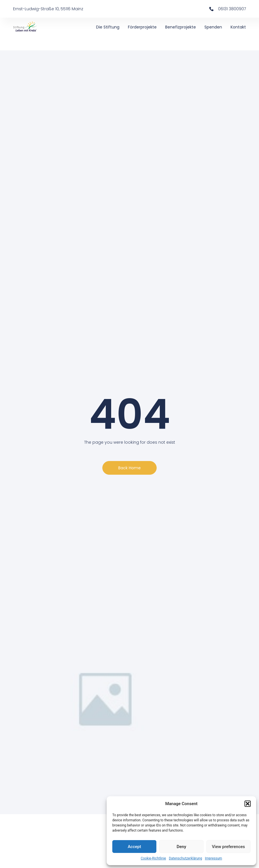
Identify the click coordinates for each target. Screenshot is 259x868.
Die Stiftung (108, 27)
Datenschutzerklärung (186, 858)
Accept (134, 847)
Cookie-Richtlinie (153, 858)
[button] (248, 804)
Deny (181, 847)
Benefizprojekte (181, 27)
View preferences (228, 847)
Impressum (214, 858)
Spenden (213, 27)
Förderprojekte (142, 27)
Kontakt (238, 27)
